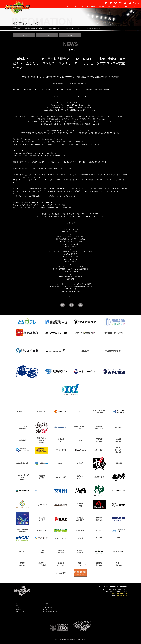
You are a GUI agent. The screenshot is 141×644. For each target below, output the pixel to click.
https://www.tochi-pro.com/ (120, 595)
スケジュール (79, 6)
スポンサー (135, 6)
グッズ (125, 6)
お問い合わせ (48, 610)
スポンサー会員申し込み (51, 612)
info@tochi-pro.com (122, 597)
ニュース (68, 6)
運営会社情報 (48, 608)
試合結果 (102, 6)
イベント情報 (91, 6)
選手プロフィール (114, 6)
